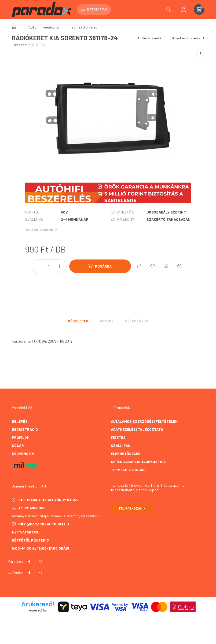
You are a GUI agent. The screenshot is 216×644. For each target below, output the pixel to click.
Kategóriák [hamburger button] (94, 9)
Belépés (20, 421)
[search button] (169, 9)
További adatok (41, 230)
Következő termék (188, 38)
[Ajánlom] (166, 266)
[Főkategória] (14, 27)
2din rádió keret (84, 27)
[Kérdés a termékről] (179, 266)
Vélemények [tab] (137, 321)
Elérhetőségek (126, 453)
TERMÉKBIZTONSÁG (128, 470)
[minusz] (39, 266)
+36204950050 (32, 508)
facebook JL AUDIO (30, 572)
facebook (29, 562)
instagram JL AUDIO (40, 572)
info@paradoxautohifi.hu (44, 524)
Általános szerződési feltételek (144, 421)
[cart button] (199, 9)
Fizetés (118, 437)
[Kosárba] (100, 266)
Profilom (21, 437)
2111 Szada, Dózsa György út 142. (49, 500)
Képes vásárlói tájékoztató (139, 462)
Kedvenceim (23, 453)
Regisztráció (25, 429)
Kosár (18, 445)
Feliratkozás (132, 508)
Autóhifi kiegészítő (44, 27)
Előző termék (149, 38)
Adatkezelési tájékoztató (137, 429)
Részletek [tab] (78, 321)
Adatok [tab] (107, 321)
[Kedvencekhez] (152, 266)
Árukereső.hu (38, 610)
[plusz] (60, 266)
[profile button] (184, 9)
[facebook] (200, 53)
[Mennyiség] (49, 266)
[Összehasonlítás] (139, 266)
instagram (40, 562)
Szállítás (120, 445)
